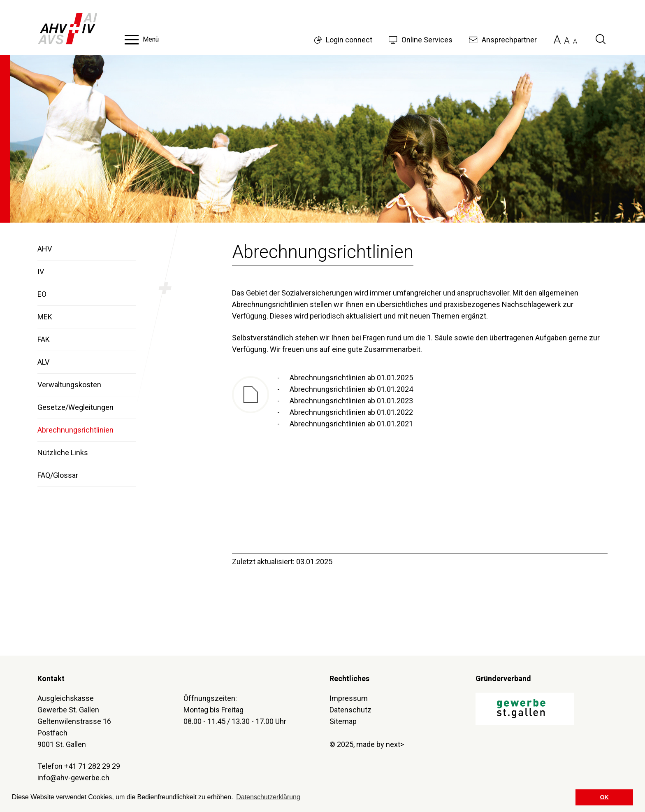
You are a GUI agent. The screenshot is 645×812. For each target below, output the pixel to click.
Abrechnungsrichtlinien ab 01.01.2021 (351, 424)
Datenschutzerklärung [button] (268, 797)
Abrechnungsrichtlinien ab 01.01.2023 (351, 401)
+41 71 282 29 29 (92, 766)
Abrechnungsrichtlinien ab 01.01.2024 (351, 389)
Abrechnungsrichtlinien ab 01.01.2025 (351, 378)
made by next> (380, 744)
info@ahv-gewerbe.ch (73, 778)
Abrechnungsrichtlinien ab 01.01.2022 (351, 412)
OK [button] (604, 797)
